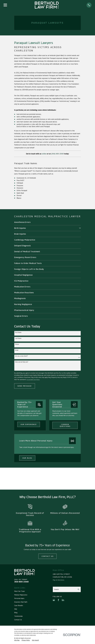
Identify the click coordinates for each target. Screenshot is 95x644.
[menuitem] (47, 222)
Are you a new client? (21, 356)
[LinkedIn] (63, 600)
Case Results (19, 605)
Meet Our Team (19, 591)
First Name (18, 332)
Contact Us (48, 556)
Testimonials (18, 616)
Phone (17, 344)
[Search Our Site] (79, 589)
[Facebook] (58, 600)
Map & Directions (58, 580)
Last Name (18, 338)
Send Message (25, 386)
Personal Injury (19, 598)
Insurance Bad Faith (21, 602)
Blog (16, 613)
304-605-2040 (21, 582)
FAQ (16, 609)
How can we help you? (22, 362)
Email (17, 350)
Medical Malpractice (21, 595)
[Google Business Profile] (54, 600)
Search (56, 589)
